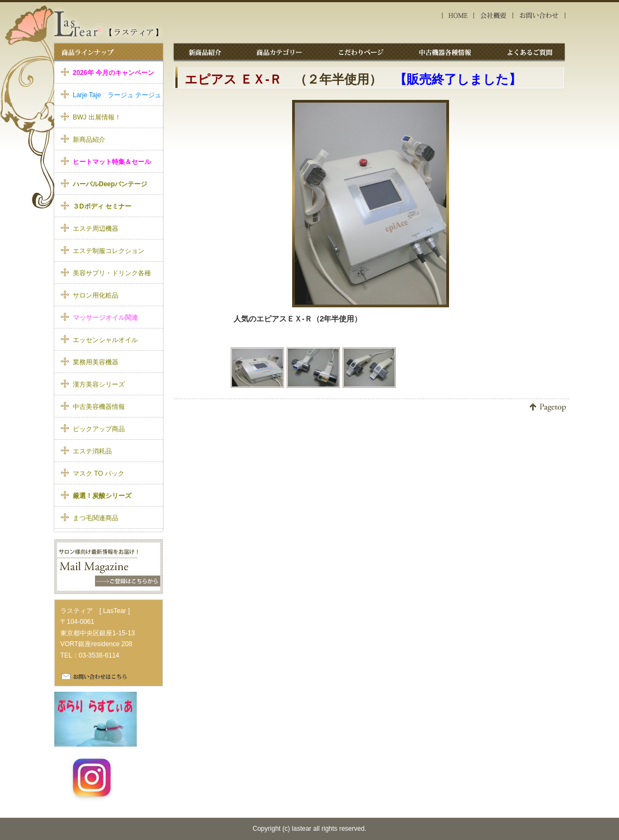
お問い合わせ (540, 15)
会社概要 (494, 15)
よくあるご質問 (528, 52)
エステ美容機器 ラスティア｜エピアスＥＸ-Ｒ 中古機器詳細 (108, 24)
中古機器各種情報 (448, 52)
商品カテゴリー (280, 52)
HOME (458, 15)
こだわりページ (364, 52)
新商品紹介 (205, 52)
